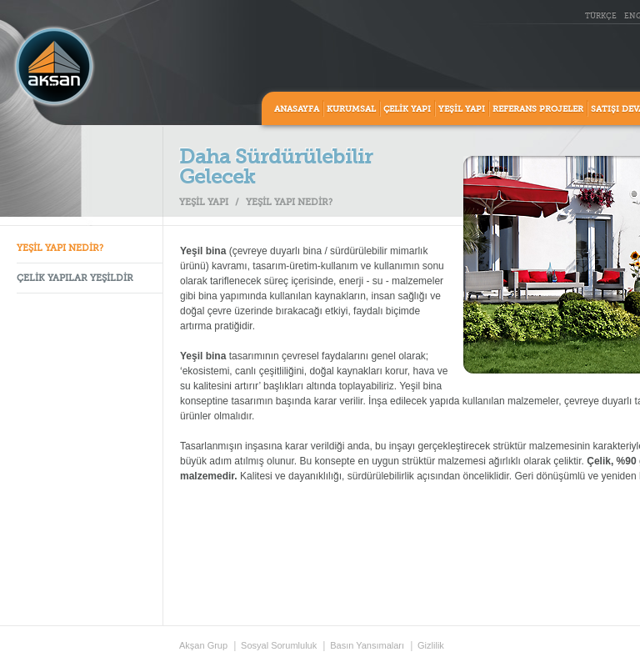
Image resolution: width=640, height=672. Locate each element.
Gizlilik (431, 645)
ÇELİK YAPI (407, 109)
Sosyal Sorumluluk (279, 645)
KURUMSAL (351, 109)
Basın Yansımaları (367, 645)
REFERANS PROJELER (538, 109)
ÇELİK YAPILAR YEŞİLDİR (75, 279)
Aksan (54, 67)
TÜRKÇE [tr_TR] (601, 16)
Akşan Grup (203, 645)
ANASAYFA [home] (297, 109)
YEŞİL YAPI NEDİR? (60, 249)
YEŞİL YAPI (462, 109)
